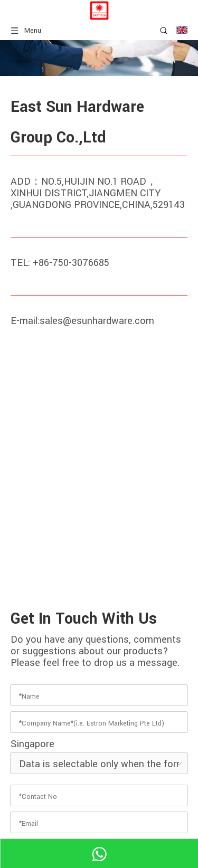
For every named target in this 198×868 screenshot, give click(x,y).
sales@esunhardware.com (97, 321)
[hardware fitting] (99, 58)
